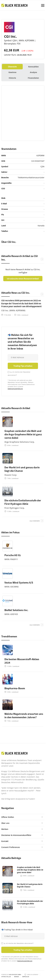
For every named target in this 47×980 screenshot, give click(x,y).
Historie (12, 78)
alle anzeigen (35, 521)
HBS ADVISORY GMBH (15, 975)
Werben (17, 977)
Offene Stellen (6, 977)
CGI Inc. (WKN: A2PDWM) (13, 310)
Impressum (26, 977)
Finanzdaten (33, 78)
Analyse (33, 72)
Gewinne (12, 72)
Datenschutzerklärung (15, 389)
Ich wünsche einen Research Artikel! (23, 279)
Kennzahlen (33, 67)
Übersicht (12, 67)
